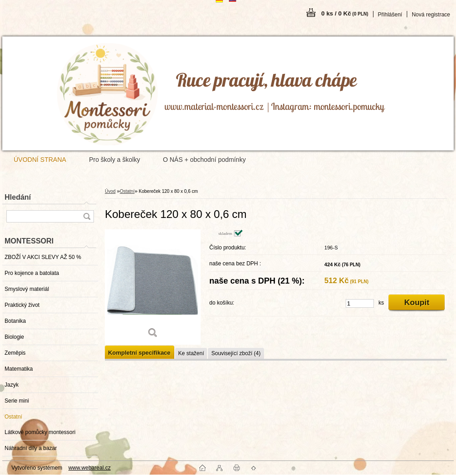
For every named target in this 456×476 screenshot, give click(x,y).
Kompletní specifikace (139, 353)
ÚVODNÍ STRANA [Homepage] (40, 160)
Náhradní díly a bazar (31, 448)
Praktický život (22, 305)
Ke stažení (191, 353)
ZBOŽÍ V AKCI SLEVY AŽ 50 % (43, 257)
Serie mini (17, 401)
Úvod (110, 191)
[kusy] (360, 303)
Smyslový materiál (27, 289)
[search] (87, 216)
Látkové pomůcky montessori (40, 432)
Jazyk (12, 385)
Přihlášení (390, 15)
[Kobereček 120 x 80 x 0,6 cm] (153, 287)
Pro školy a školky (114, 160)
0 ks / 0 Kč (345, 13)
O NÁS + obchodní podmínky (204, 160)
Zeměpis (15, 353)
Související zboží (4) (236, 353)
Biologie (14, 337)
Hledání (18, 197)
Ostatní (13, 417)
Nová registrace (431, 15)
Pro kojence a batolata (32, 273)
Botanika (15, 321)
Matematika (19, 369)
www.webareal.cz (90, 468)
